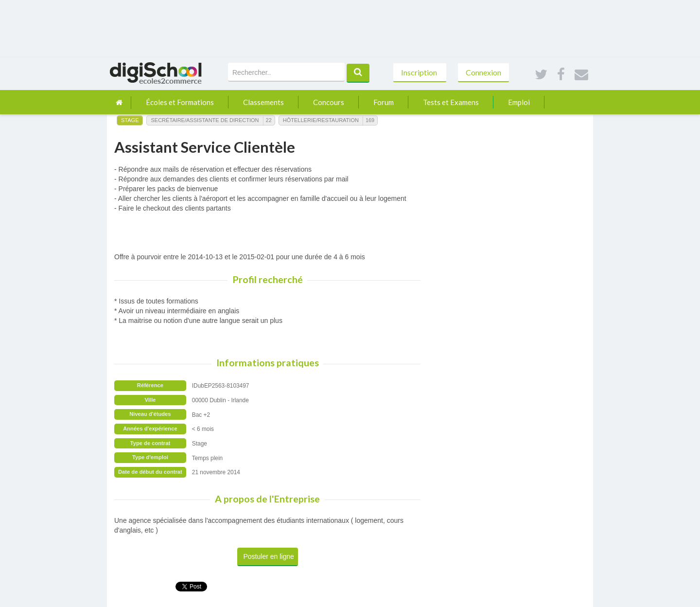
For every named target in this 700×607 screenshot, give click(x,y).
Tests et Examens (451, 102)
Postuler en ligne (269, 556)
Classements (263, 102)
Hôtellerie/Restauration (321, 120)
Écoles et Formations (180, 102)
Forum (384, 102)
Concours (329, 102)
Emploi (519, 102)
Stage (130, 120)
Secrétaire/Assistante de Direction (205, 120)
